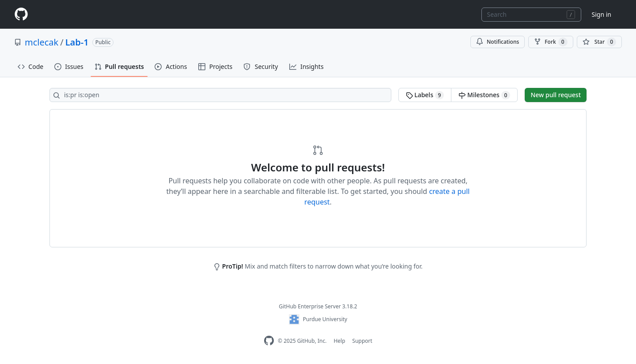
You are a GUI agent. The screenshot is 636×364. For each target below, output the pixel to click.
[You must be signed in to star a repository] (599, 42)
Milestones (484, 95)
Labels (425, 95)
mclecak (42, 42)
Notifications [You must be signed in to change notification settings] (498, 42)
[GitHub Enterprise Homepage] (269, 341)
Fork (551, 42)
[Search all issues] (220, 95)
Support (362, 341)
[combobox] (531, 15)
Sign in (602, 14)
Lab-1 (77, 42)
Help (339, 341)
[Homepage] (21, 14)
